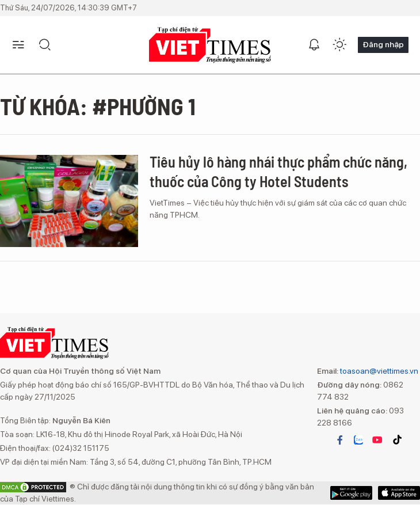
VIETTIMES (210, 45)
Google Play (399, 493)
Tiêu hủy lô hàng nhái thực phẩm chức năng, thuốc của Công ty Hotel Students (278, 171)
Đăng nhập (383, 44)
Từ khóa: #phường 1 (98, 106)
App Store (351, 493)
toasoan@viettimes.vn (378, 371)
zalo (358, 440)
